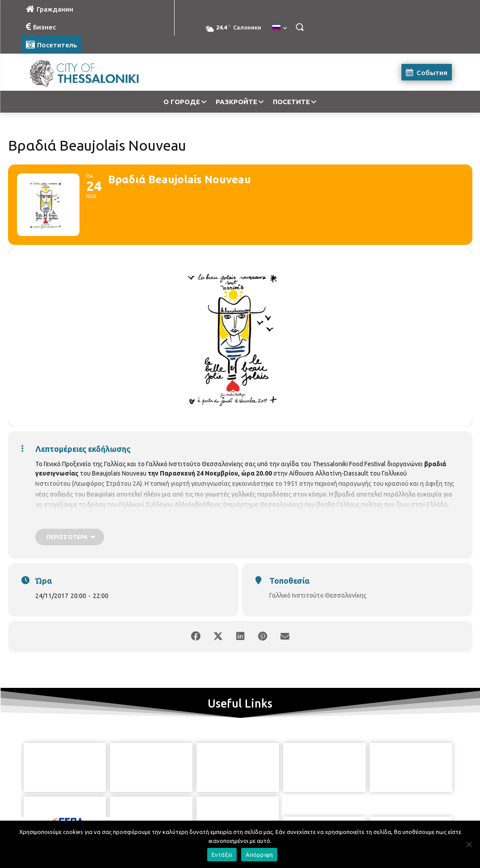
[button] (300, 27)
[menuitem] (280, 28)
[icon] (281, 818)
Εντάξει (222, 855)
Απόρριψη (259, 855)
